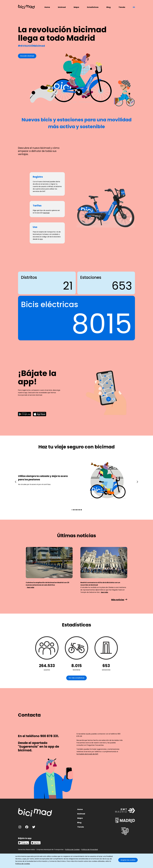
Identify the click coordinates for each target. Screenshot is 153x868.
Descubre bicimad (27, 56)
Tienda (122, 7)
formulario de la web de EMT (87, 754)
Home (47, 7)
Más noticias (118, 600)
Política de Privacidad (90, 850)
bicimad (62, 7)
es (134, 7)
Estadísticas (93, 7)
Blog (109, 7)
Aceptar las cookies (128, 860)
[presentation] (16, 482)
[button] (72, 510)
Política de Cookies (72, 850)
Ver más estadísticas (76, 678)
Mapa (76, 7)
